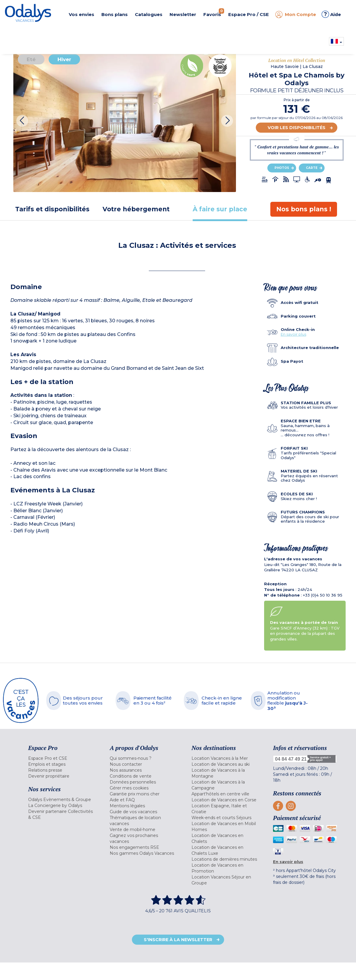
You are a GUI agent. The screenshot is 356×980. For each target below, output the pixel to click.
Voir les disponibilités (297, 128)
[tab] (52, 209)
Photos (282, 168)
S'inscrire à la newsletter (178, 940)
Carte (312, 168)
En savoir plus (293, 334)
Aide (331, 14)
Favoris (214, 13)
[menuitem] (62, 758)
